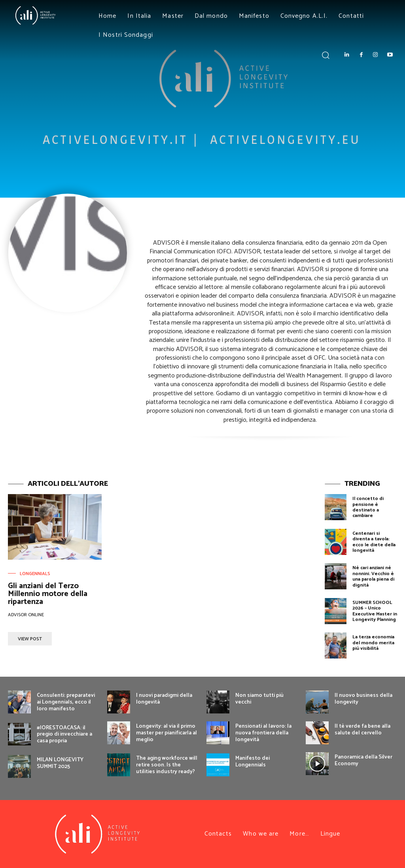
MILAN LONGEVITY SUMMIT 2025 (60, 763)
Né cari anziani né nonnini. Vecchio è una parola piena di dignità (373, 576)
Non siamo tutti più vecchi (259, 699)
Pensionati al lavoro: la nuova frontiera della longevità (263, 733)
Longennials (35, 574)
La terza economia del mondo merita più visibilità (373, 643)
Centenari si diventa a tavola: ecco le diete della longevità (374, 542)
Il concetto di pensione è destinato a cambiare (368, 507)
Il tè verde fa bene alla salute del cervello (362, 730)
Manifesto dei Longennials (253, 762)
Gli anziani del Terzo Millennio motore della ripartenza (48, 594)
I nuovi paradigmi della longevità (164, 699)
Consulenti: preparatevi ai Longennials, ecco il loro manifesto (66, 702)
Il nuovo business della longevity (363, 699)
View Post (30, 639)
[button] (325, 55)
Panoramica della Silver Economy (363, 760)
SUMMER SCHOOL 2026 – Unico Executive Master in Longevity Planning (375, 611)
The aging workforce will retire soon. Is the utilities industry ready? (167, 765)
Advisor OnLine (26, 615)
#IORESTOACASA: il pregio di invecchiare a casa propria (64, 735)
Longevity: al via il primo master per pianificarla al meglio (167, 733)
